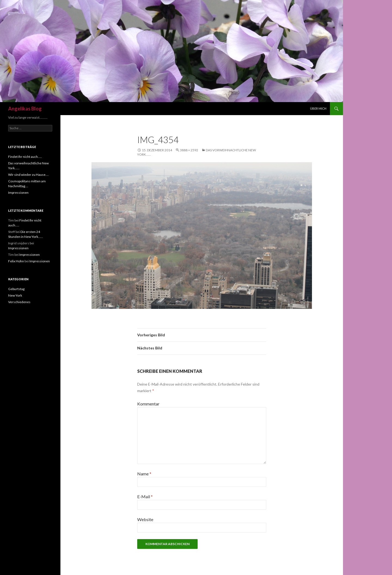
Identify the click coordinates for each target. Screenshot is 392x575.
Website (145, 519)
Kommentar (148, 404)
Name (144, 474)
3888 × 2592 (189, 150)
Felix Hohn (16, 261)
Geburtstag (16, 289)
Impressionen (18, 193)
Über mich (318, 108)
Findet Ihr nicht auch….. (25, 157)
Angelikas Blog (25, 109)
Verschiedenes (19, 302)
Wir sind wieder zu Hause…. (28, 175)
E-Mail (145, 496)
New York (15, 295)
